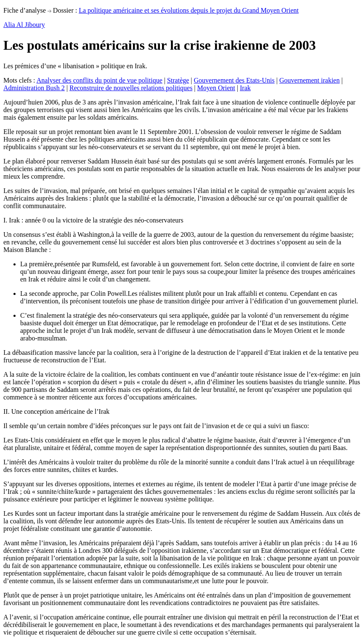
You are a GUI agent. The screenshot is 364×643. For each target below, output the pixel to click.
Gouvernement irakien (310, 80)
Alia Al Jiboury (24, 25)
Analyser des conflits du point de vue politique (100, 80)
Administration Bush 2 (34, 88)
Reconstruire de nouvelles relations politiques (131, 88)
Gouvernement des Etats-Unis (234, 80)
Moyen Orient (216, 88)
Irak (245, 88)
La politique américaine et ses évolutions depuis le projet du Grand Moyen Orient (189, 10)
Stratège (178, 80)
